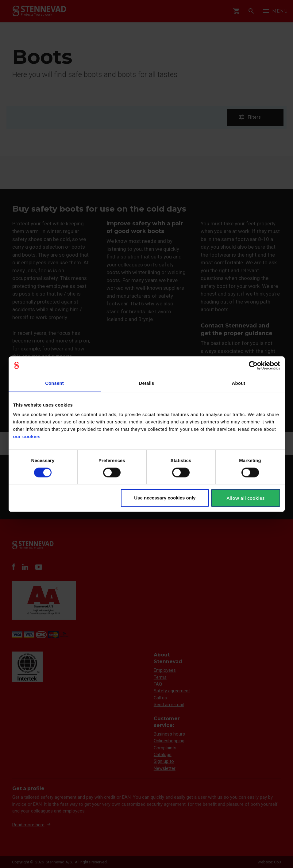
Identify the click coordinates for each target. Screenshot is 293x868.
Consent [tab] (54, 383)
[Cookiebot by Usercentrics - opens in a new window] (253, 365)
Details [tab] (147, 383)
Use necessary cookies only (165, 498)
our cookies (27, 436)
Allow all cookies (245, 498)
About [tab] (239, 383)
